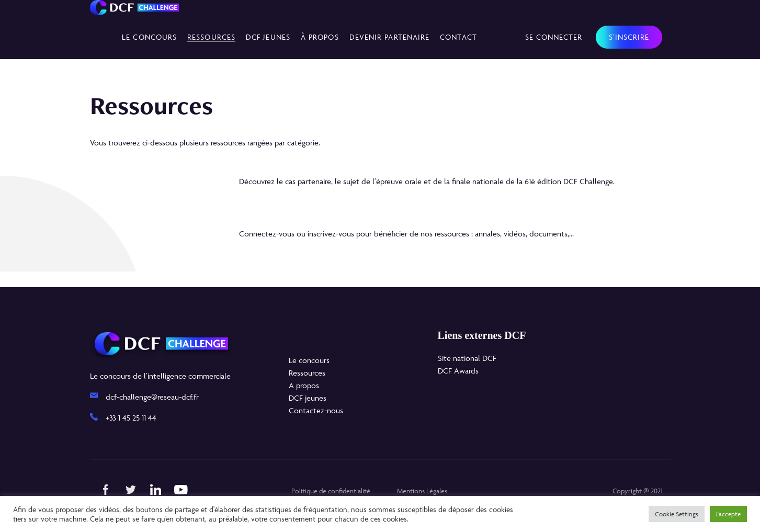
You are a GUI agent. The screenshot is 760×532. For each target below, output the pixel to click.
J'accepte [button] (728, 514)
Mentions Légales (422, 491)
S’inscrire (629, 37)
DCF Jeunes (268, 37)
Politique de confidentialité (331, 491)
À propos (320, 37)
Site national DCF (467, 358)
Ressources (211, 37)
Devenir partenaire (390, 37)
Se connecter (554, 37)
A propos (304, 385)
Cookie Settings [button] (677, 514)
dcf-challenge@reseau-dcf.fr (152, 397)
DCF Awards (458, 371)
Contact (458, 37)
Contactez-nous (316, 410)
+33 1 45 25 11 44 (131, 418)
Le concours (149, 37)
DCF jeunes (308, 398)
